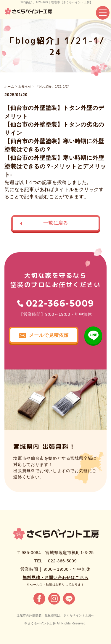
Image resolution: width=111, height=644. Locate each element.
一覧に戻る (56, 223)
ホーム (9, 87)
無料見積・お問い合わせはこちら (55, 578)
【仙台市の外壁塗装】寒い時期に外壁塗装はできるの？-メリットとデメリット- (55, 166)
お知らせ (25, 87)
